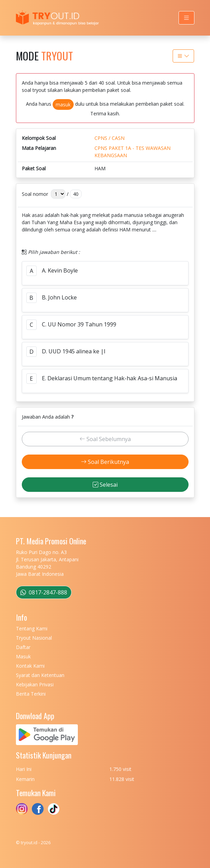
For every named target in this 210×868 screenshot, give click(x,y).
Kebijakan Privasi (35, 684)
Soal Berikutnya (105, 462)
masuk (63, 104)
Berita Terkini (31, 694)
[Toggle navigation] (186, 18)
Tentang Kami (32, 628)
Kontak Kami (30, 666)
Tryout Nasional (34, 638)
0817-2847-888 (44, 592)
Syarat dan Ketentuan (40, 675)
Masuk (23, 656)
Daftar (23, 647)
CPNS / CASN (109, 138)
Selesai (105, 485)
